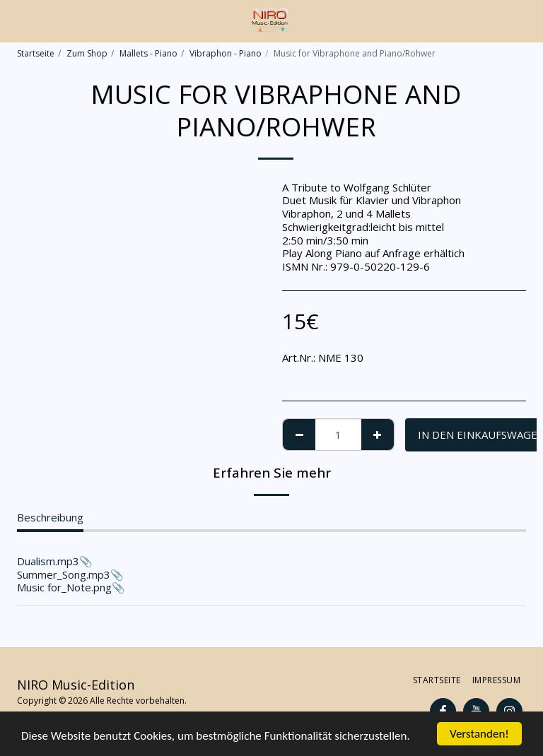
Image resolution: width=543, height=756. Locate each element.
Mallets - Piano (148, 53)
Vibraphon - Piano (226, 53)
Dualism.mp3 (48, 561)
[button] (16, 20)
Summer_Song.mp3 (64, 574)
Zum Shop (87, 53)
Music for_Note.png (64, 587)
